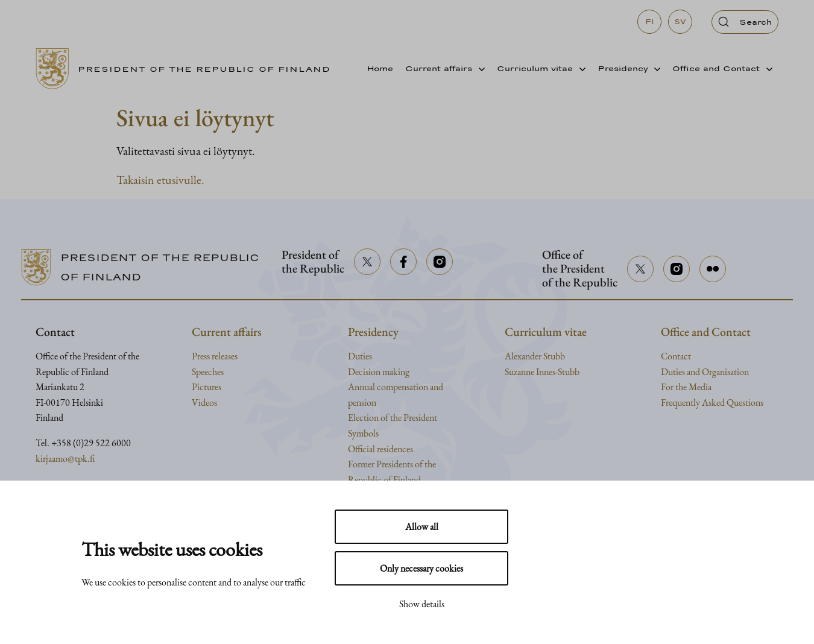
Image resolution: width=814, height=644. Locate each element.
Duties (360, 356)
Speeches (208, 372)
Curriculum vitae (535, 68)
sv (680, 22)
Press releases (215, 356)
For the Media (686, 387)
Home (380, 68)
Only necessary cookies (421, 568)
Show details (422, 604)
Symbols (363, 433)
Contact (676, 356)
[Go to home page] (188, 69)
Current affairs (439, 68)
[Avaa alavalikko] (478, 69)
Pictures (207, 387)
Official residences (380, 449)
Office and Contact (716, 68)
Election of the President (393, 418)
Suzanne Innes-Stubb (542, 372)
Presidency (623, 68)
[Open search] (745, 22)
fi (650, 22)
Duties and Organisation (705, 372)
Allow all (422, 527)
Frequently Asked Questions (712, 402)
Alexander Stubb (535, 356)
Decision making (379, 372)
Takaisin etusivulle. (160, 180)
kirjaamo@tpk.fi (65, 459)
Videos (204, 402)
